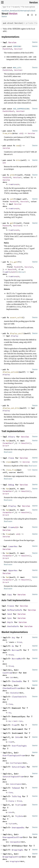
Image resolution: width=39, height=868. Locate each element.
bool (12, 111)
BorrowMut (17, 659)
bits (18, 160)
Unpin (10, 622)
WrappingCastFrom (12, 857)
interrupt (23, 11)
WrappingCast (15, 861)
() (30, 443)
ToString (16, 796)
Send (10, 614)
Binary (12, 437)
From (11, 527)
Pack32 (6, 49)
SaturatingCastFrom (13, 777)
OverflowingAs (19, 746)
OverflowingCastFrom (13, 755)
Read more (8, 452)
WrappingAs (17, 850)
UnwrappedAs (18, 827)
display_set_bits (11, 408)
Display (15, 336)
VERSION (17, 46)
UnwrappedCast (15, 842)
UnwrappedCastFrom (12, 837)
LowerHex (13, 546)
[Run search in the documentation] (19, 7)
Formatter (7, 443)
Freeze (11, 606)
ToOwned (16, 788)
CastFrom (7, 673)
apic (29, 11)
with (12, 175)
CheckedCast (15, 693)
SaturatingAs (19, 767)
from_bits (7, 133)
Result (11, 269)
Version (34, 3)
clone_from (11, 470)
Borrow (15, 650)
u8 (11, 49)
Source (4, 16)
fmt (7, 441)
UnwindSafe (13, 626)
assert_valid (16, 317)
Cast (12, 677)
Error (22, 272)
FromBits (12, 184)
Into (17, 737)
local (33, 11)
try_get (14, 262)
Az (13, 646)
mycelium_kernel (8, 11)
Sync (10, 618)
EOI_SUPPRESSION (21, 109)
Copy (10, 595)
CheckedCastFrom (11, 688)
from (8, 534)
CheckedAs (17, 681)
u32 (21, 133)
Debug (11, 485)
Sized (20, 642)
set (12, 199)
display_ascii (17, 333)
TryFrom (19, 805)
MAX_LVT (17, 68)
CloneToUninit (19, 697)
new (18, 146)
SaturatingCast (16, 784)
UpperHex (13, 570)
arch (17, 11)
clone (8, 462)
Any (13, 638)
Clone (11, 458)
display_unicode (11, 372)
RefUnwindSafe (15, 610)
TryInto (19, 816)
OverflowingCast (16, 763)
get (12, 223)
